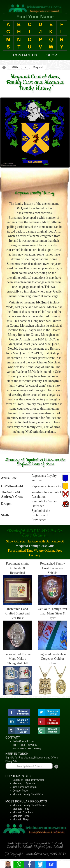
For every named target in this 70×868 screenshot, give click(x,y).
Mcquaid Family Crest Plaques (30, 805)
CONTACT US (25, 55)
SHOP (52, 55)
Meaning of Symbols (24, 783)
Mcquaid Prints (21, 816)
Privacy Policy (12, 761)
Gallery (15, 67)
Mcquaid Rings (21, 809)
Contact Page (20, 791)
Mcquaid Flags (21, 820)
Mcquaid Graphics (23, 812)
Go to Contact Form (24, 741)
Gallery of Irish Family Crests (29, 780)
